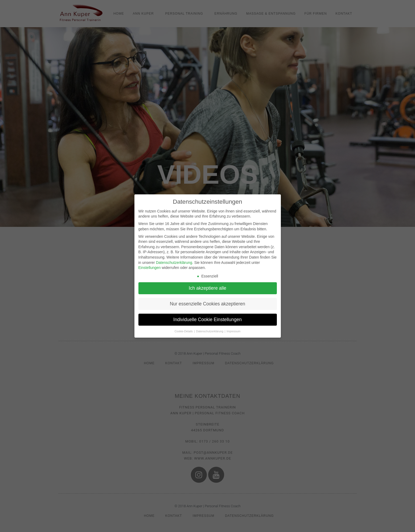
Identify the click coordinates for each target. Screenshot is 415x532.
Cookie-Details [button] (184, 331)
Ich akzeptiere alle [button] (208, 288)
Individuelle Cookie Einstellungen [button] (208, 320)
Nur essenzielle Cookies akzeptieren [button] (208, 304)
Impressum (233, 331)
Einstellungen (150, 268)
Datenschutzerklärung (174, 263)
